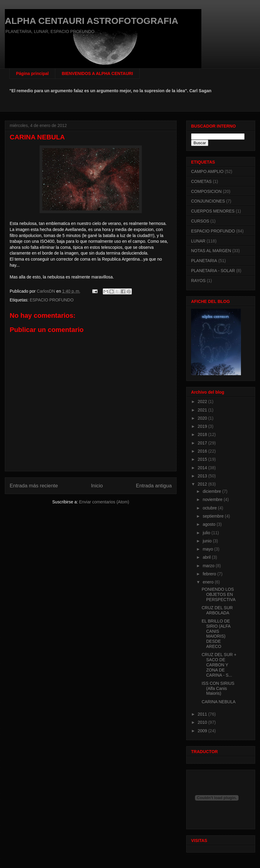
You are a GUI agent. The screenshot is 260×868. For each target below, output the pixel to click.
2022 (203, 401)
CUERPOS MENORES (213, 211)
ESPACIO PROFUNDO (52, 300)
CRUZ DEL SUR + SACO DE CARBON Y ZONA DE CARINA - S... (219, 665)
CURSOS (200, 221)
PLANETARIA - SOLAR (213, 271)
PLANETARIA (204, 261)
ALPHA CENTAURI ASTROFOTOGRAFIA (91, 21)
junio (208, 541)
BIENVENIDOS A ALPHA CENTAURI (97, 73)
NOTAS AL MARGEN (211, 251)
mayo (208, 549)
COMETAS (201, 181)
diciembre (212, 491)
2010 (203, 722)
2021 (203, 410)
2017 (203, 443)
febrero (210, 574)
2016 (203, 451)
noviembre (213, 499)
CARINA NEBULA (219, 702)
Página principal (32, 73)
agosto (210, 524)
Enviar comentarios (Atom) (104, 502)
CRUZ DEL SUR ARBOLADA (217, 610)
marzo (209, 566)
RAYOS (198, 281)
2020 (203, 418)
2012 (203, 484)
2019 (203, 426)
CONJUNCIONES (208, 201)
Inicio (97, 486)
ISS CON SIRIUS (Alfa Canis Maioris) (218, 688)
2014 (203, 468)
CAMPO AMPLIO (207, 171)
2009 (203, 731)
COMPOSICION (206, 191)
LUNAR (198, 241)
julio (207, 533)
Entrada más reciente (34, 486)
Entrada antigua (154, 486)
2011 (203, 714)
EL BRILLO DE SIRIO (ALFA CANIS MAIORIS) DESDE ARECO (216, 634)
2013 (203, 476)
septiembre (214, 516)
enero (209, 582)
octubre (210, 508)
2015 (203, 459)
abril (207, 557)
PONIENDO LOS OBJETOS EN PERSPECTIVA (219, 594)
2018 (203, 434)
